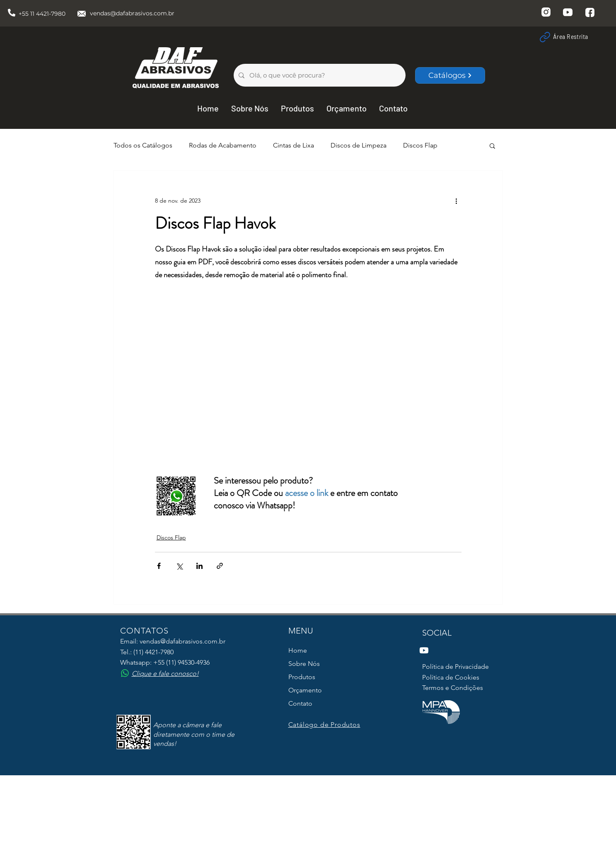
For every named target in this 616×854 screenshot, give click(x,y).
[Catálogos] (450, 75)
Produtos (302, 677)
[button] (492, 145)
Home (298, 650)
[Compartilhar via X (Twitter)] (179, 566)
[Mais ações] (457, 201)
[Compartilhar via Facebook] (159, 566)
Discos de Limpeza (359, 145)
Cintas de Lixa (294, 145)
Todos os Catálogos (143, 145)
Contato (300, 703)
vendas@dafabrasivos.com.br (132, 13)
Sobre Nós (304, 664)
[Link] (545, 37)
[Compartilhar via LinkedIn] (199, 566)
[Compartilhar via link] (220, 566)
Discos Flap (420, 145)
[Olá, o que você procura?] (319, 75)
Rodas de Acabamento (223, 145)
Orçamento (305, 690)
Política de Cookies (451, 677)
